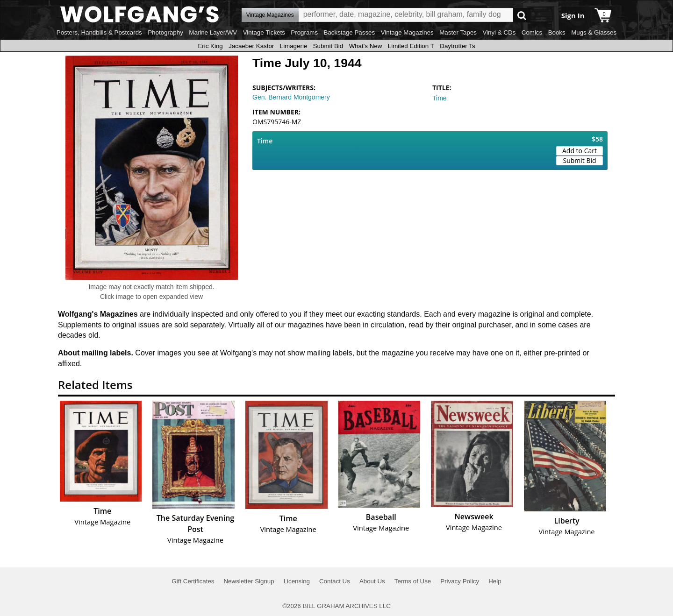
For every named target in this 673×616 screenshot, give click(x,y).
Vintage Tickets (264, 32)
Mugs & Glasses (594, 32)
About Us (372, 581)
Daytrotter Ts (457, 46)
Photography (165, 32)
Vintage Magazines (407, 32)
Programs (304, 32)
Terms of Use (413, 581)
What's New (366, 46)
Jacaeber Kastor (251, 46)
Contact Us (335, 581)
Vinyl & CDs (499, 32)
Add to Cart (580, 151)
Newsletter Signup (249, 581)
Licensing (297, 581)
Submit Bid (328, 46)
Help (495, 581)
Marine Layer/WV (213, 32)
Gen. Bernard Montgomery (291, 97)
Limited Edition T (411, 46)
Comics (532, 32)
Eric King (210, 46)
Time (440, 98)
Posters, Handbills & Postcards (99, 32)
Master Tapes (458, 32)
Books (557, 32)
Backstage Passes (350, 32)
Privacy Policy (460, 581)
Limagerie (294, 46)
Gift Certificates (193, 581)
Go (522, 15)
